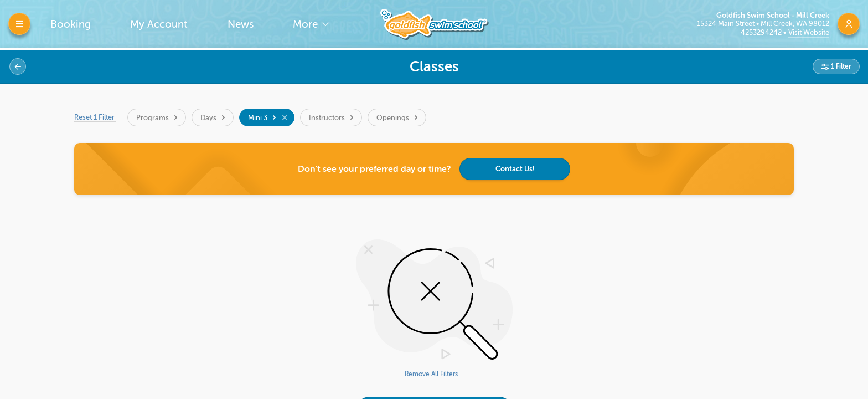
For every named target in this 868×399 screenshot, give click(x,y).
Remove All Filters (431, 374)
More (307, 24)
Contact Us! (515, 169)
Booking (71, 24)
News (241, 24)
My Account (159, 24)
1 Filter (840, 66)
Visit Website (809, 32)
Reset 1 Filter (95, 117)
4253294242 (762, 32)
